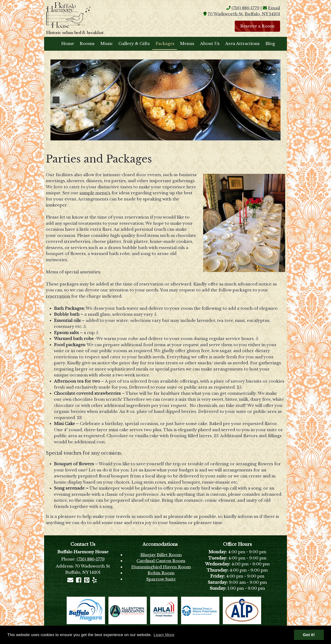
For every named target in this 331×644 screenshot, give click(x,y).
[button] (56, 100)
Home (68, 44)
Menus (187, 44)
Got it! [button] (309, 635)
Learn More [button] (164, 635)
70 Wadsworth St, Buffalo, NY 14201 (244, 14)
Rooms (87, 44)
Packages (165, 44)
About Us (210, 44)
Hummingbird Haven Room (161, 567)
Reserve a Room (257, 26)
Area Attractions (242, 44)
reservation (58, 296)
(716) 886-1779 (245, 8)
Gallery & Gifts (134, 44)
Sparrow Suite (161, 579)
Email (274, 8)
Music (107, 44)
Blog (270, 44)
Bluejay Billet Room (161, 555)
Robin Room (161, 573)
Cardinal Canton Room (161, 561)
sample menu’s (95, 193)
